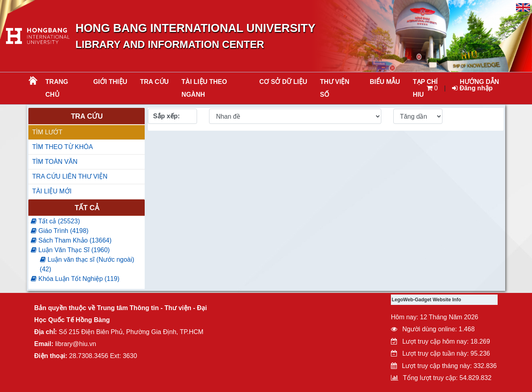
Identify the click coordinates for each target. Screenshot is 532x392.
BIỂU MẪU (385, 82)
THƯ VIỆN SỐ (335, 88)
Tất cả (87, 208)
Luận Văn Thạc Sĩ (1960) (70, 250)
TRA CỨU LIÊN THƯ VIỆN (70, 176)
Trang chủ (57, 88)
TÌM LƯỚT (48, 132)
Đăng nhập (472, 88)
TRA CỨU (154, 82)
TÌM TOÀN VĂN (55, 162)
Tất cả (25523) (55, 221)
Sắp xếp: (166, 116)
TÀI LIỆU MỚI (52, 191)
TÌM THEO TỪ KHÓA (63, 147)
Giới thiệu (110, 82)
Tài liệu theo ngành (204, 88)
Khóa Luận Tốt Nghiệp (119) (75, 279)
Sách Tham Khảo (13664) (71, 240)
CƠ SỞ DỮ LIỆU (283, 82)
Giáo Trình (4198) (60, 231)
